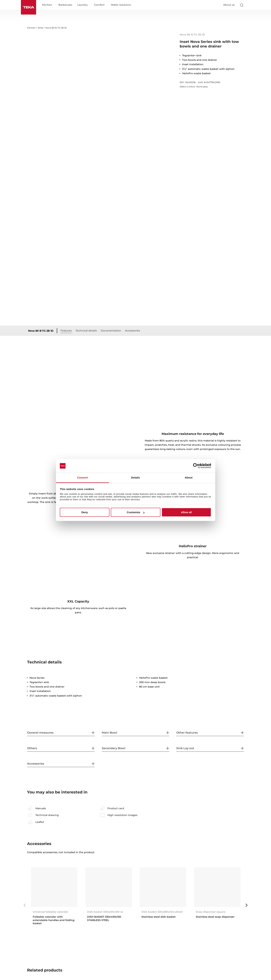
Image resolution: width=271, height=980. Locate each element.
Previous (24, 829)
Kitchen (47, 5)
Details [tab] (136, 478)
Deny (85, 512)
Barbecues (65, 5)
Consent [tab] (82, 478)
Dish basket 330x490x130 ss (105, 836)
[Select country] (249, 5)
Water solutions (121, 5)
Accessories (132, 255)
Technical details (86, 255)
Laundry (83, 5)
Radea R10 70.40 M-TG (102, 953)
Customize (136, 512)
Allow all (186, 512)
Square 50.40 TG (207, 953)
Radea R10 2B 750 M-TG (48, 953)
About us (229, 5)
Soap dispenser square (211, 836)
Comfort (99, 5)
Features (66, 255)
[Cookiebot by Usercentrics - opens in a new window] (196, 466)
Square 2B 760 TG (153, 953)
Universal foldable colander (51, 836)
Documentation (111, 255)
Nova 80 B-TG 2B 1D (41, 255)
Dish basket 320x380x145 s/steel (162, 836)
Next (247, 829)
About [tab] (189, 478)
